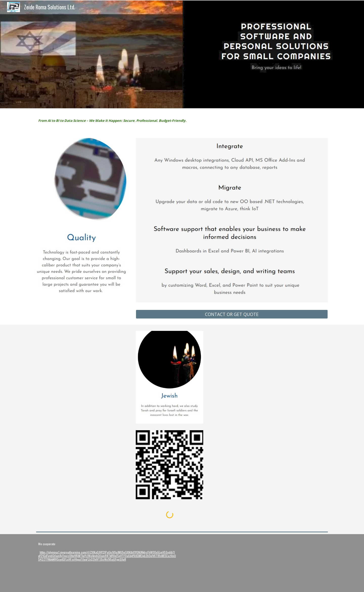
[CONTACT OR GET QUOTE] (232, 314)
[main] (120, 120)
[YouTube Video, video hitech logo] (219, 563)
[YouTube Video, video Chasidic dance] (294, 563)
